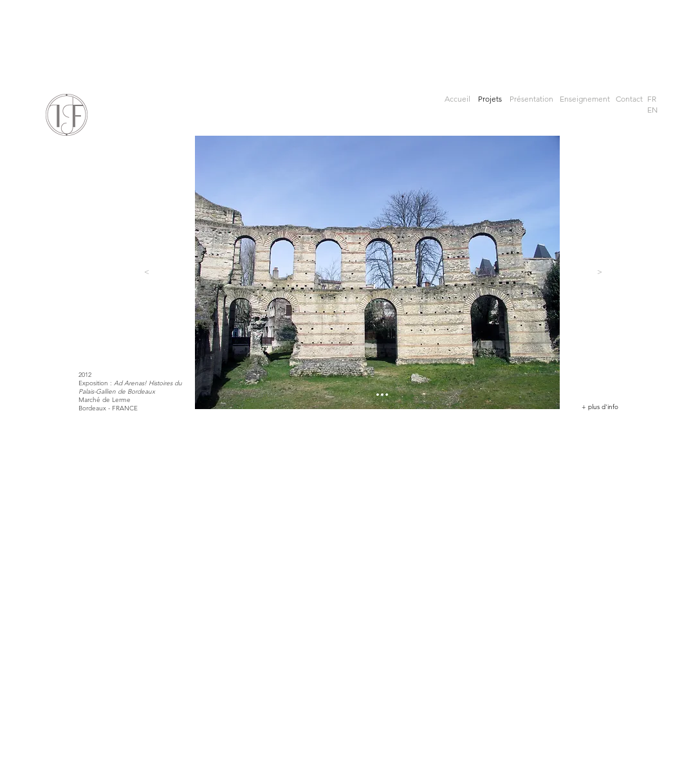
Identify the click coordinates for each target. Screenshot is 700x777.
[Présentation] (531, 99)
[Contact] (629, 99)
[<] (147, 272)
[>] (600, 272)
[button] (652, 99)
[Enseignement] (585, 99)
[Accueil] (458, 99)
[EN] (652, 110)
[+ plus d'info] (600, 407)
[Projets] (492, 99)
